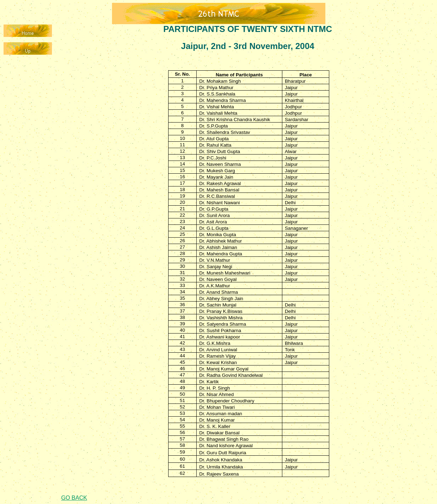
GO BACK (74, 498)
